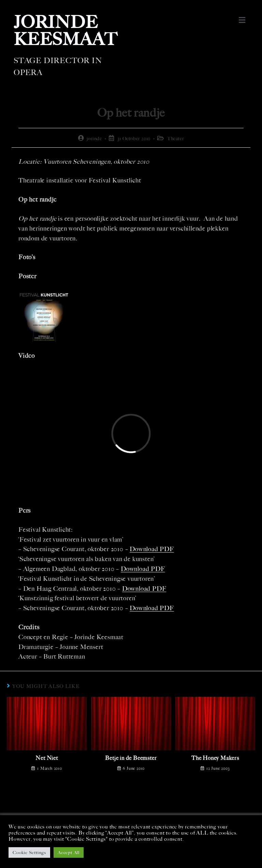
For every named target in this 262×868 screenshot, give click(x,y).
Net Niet (47, 758)
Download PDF (152, 549)
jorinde (94, 139)
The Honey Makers (215, 758)
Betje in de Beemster (131, 758)
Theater (176, 139)
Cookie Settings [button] (29, 852)
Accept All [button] (69, 852)
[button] (242, 20)
